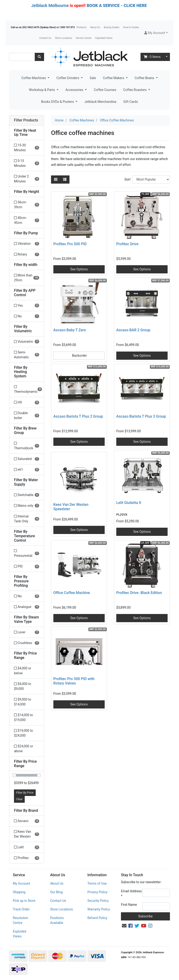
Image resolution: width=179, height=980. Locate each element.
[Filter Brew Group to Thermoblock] (27, 446)
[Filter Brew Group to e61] (27, 470)
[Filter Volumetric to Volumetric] (27, 342)
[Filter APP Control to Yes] (27, 306)
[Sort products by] (151, 180)
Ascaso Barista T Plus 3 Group (141, 416)
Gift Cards (131, 102)
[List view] (65, 180)
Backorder (79, 356)
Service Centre (84, 38)
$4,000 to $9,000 (22, 686)
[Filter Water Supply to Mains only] (27, 506)
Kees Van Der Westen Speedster (71, 507)
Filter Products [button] (26, 120)
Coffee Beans (145, 78)
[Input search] (22, 57)
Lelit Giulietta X (129, 503)
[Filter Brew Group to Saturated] (27, 459)
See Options (79, 269)
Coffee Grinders (68, 78)
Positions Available (57, 920)
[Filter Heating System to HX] (27, 402)
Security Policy (98, 901)
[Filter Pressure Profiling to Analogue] (27, 607)
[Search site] (39, 57)
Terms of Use (97, 883)
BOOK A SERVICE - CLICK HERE (117, 5)
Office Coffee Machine (72, 593)
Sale (93, 78)
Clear (19, 799)
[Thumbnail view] (56, 180)
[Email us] (124, 926)
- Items (152, 57)
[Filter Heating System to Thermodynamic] (27, 389)
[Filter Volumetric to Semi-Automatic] (27, 355)
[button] (156, 33)
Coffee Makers (114, 78)
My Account (21, 883)
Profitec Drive (127, 244)
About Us (95, 27)
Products (82, 27)
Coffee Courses (105, 90)
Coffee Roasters (135, 90)
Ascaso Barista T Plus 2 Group (78, 416)
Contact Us (45, 38)
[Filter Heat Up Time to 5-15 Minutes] (27, 163)
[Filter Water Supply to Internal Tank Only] (27, 519)
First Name (129, 905)
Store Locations (64, 38)
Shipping (19, 892)
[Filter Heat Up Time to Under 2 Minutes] (27, 179)
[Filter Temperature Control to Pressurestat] (27, 553)
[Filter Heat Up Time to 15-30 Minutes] (27, 148)
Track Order (21, 909)
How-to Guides (131, 27)
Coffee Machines (34, 78)
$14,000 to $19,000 (23, 717)
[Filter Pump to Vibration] (27, 244)
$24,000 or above (24, 749)
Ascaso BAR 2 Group (133, 330)
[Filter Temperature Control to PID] (27, 566)
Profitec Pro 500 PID (70, 244)
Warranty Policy (99, 909)
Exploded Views (104, 38)
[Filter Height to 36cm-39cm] (27, 205)
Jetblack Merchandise (100, 102)
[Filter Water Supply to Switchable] (27, 495)
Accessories (75, 90)
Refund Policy (97, 918)
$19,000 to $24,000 (23, 733)
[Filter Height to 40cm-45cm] (27, 220)
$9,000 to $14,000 (22, 702)
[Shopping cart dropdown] (167, 57)
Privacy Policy (97, 892)
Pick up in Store (24, 901)
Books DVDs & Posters (58, 102)
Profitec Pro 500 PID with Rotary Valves (74, 681)
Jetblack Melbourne (50, 5)
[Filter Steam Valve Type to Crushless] (27, 643)
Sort (127, 179)
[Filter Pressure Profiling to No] (27, 596)
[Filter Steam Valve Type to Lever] (27, 632)
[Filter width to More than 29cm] (27, 278)
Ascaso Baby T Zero (70, 330)
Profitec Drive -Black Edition (139, 593)
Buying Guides (112, 27)
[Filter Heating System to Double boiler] (27, 416)
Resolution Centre (21, 920)
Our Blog (56, 892)
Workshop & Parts (42, 90)
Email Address (131, 894)
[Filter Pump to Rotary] (27, 254)
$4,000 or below (23, 671)
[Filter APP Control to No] (27, 316)
